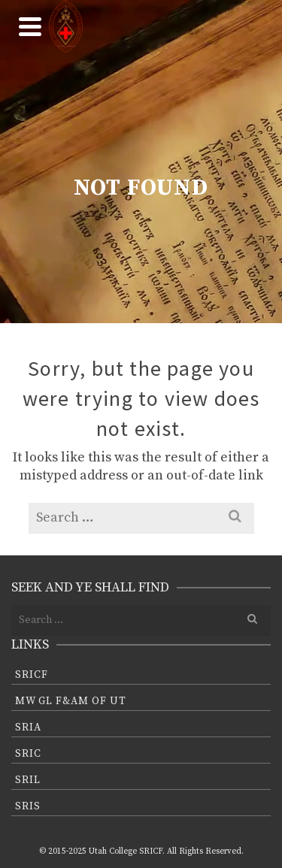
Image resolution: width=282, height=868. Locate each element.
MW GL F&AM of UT (71, 701)
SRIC (28, 754)
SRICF (32, 675)
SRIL (28, 780)
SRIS (28, 806)
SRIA (28, 727)
